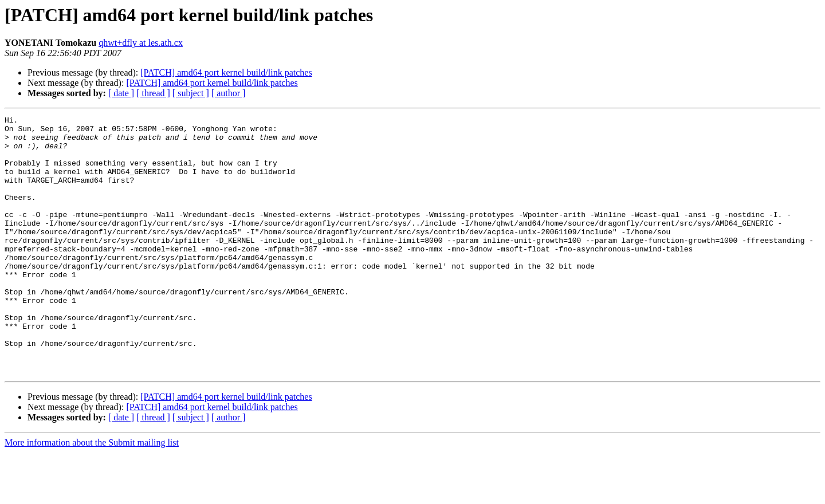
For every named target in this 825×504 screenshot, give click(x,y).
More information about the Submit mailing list (92, 494)
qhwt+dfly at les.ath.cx (141, 43)
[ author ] (229, 93)
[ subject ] (191, 93)
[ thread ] (153, 93)
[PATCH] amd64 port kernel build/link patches (226, 72)
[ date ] (121, 93)
